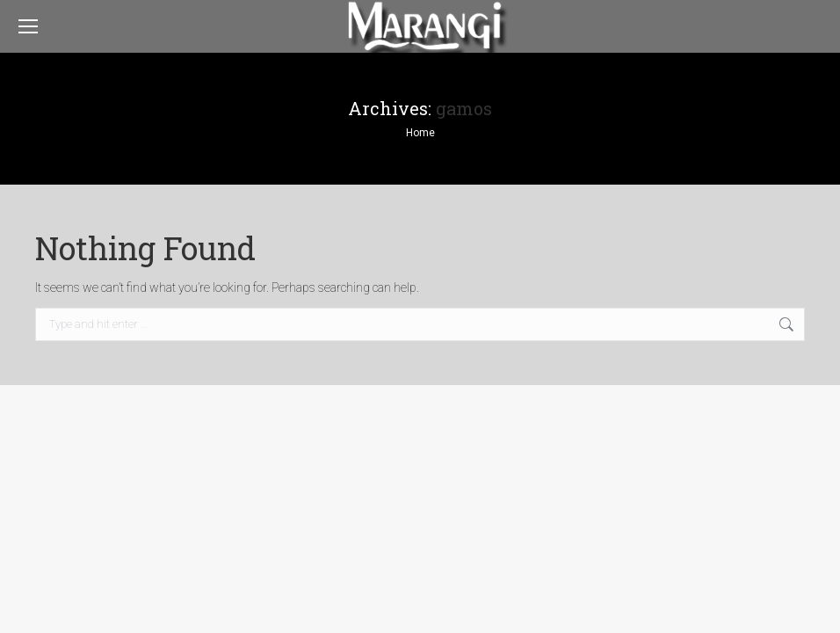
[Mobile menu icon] (28, 26)
